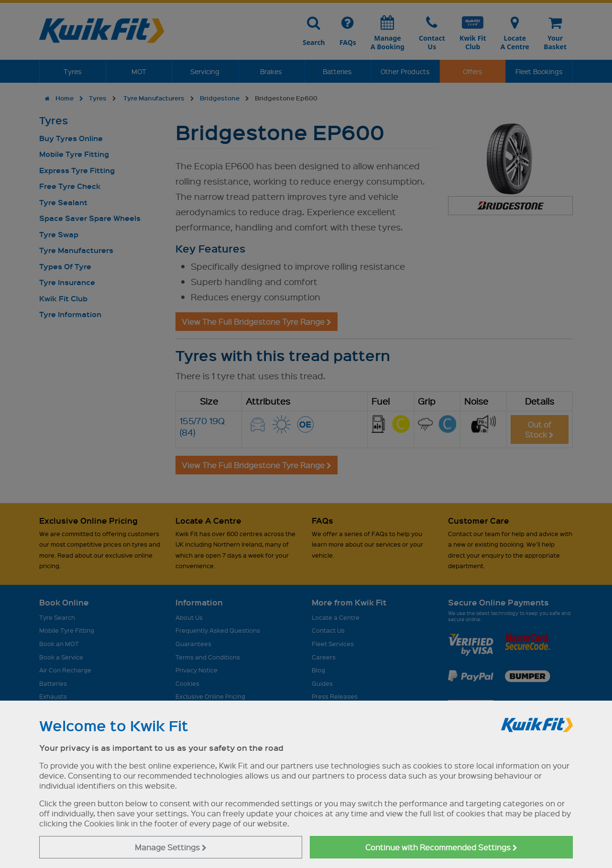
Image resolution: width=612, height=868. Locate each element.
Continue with (441, 847)
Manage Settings (171, 847)
